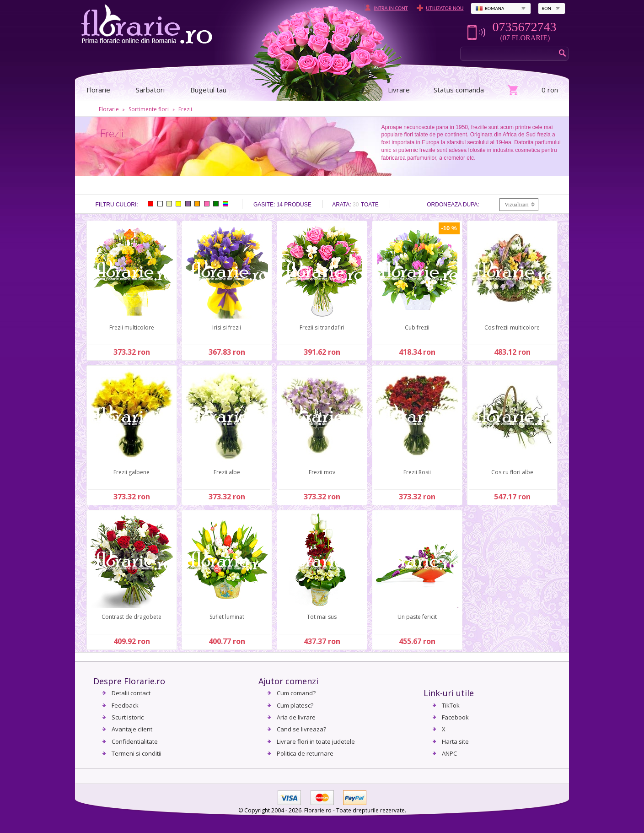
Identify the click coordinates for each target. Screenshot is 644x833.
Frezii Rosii (417, 472)
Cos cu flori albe (512, 472)
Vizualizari (517, 205)
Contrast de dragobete (131, 617)
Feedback (125, 705)
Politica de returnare (305, 753)
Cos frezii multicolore (512, 327)
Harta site (455, 741)
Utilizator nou (445, 8)
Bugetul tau (208, 90)
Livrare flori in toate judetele (316, 741)
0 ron (550, 90)
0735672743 (524, 27)
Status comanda (459, 90)
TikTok (451, 705)
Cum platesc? (295, 705)
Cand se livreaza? (301, 729)
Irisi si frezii (227, 327)
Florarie (109, 109)
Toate (370, 205)
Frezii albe (227, 472)
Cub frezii (417, 327)
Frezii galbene (131, 472)
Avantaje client (132, 729)
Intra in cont (391, 8)
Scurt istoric (128, 717)
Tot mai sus (322, 617)
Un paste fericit (417, 617)
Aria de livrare (296, 717)
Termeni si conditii (137, 753)
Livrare (399, 90)
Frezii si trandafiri (322, 327)
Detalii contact (131, 693)
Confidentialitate (135, 741)
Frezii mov (322, 472)
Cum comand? (296, 693)
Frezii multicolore (132, 327)
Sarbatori (150, 90)
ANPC (449, 753)
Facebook (455, 717)
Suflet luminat (227, 617)
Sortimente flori (149, 109)
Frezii (185, 109)
